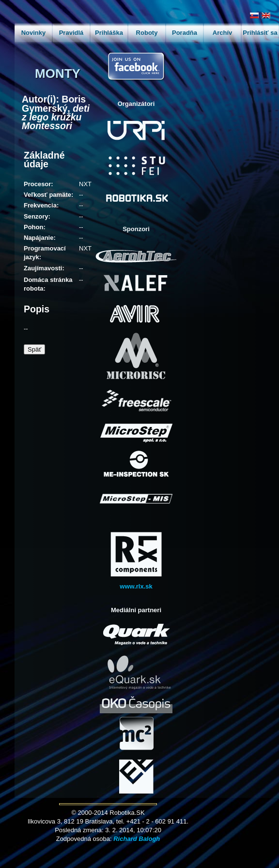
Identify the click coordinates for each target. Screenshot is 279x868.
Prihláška (109, 33)
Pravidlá (71, 33)
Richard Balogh (137, 839)
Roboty (147, 33)
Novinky (34, 33)
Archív (222, 33)
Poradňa (185, 33)
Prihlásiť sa (260, 33)
